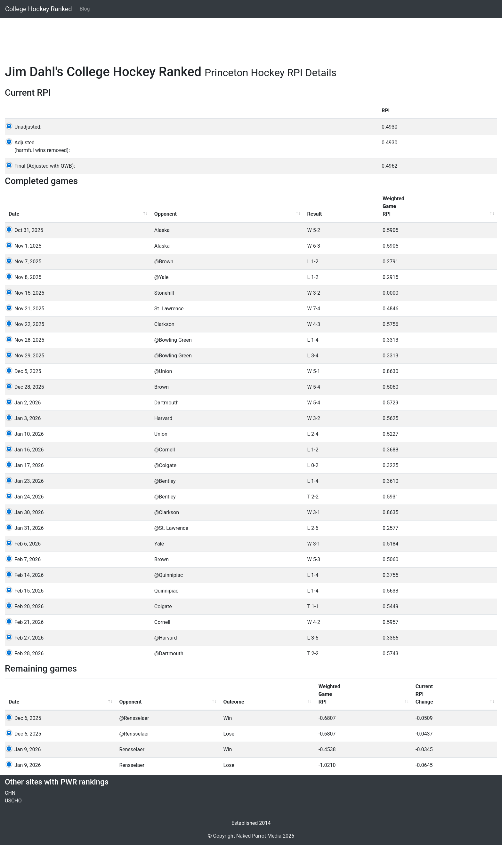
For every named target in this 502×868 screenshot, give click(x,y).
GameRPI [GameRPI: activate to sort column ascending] (344, 233)
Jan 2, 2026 (22, 426)
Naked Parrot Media (259, 859)
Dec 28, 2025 (23, 410)
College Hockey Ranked (39, 9)
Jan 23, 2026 (23, 504)
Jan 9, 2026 (22, 772)
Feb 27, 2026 (23, 661)
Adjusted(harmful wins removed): (36, 162)
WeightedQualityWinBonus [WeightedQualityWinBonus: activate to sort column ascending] (244, 225)
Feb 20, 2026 (23, 629)
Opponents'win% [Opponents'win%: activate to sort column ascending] (450, 233)
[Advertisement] (197, 37)
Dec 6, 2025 (22, 741)
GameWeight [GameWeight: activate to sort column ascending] (298, 233)
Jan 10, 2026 (23, 457)
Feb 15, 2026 (23, 614)
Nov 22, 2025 (24, 347)
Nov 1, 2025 (22, 269)
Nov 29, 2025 (24, 379)
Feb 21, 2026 (23, 645)
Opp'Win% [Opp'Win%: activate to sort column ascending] (414, 721)
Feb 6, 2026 (22, 567)
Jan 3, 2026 (22, 441)
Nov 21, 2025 (24, 332)
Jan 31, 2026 (23, 551)
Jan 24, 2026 (23, 520)
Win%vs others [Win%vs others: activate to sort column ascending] (392, 233)
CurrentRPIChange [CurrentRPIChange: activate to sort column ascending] (268, 717)
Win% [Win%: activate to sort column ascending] (368, 725)
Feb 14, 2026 (23, 598)
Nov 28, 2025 (24, 363)
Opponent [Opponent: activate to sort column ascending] (79, 237)
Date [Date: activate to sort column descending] (14, 237)
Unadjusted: (22, 142)
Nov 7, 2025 (22, 285)
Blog (85, 9)
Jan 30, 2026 (23, 535)
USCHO (13, 824)
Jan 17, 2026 (23, 488)
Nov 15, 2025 (24, 316)
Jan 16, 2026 (23, 473)
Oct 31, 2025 (23, 253)
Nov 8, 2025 (22, 300)
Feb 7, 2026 (22, 582)
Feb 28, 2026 (23, 677)
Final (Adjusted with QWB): (39, 181)
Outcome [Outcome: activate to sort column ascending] (146, 725)
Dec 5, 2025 (22, 394)
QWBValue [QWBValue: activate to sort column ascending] (461, 721)
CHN (10, 816)
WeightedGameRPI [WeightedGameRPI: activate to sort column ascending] (187, 229)
